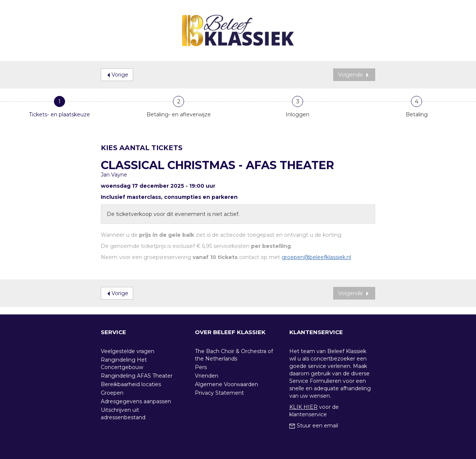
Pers (201, 367)
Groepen (112, 393)
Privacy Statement (219, 393)
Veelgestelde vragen (128, 351)
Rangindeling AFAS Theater (137, 376)
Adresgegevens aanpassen (136, 401)
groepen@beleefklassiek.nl (316, 257)
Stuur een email (314, 426)
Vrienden (207, 376)
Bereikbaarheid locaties (131, 384)
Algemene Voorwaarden (226, 384)
